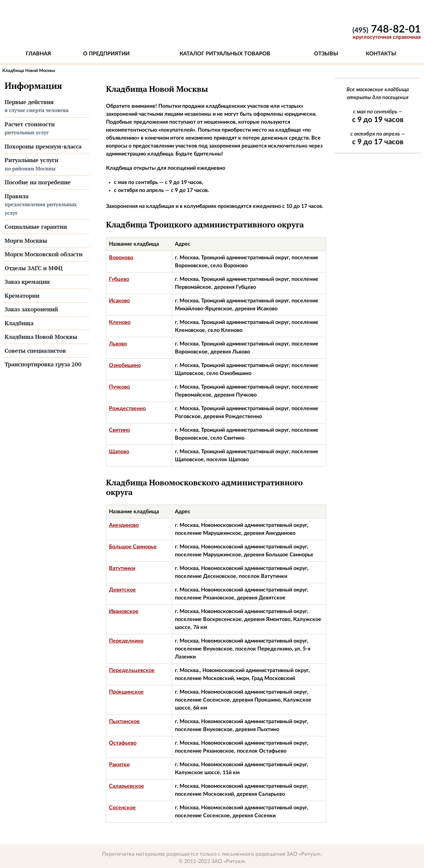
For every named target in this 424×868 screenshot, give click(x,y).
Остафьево (123, 743)
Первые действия (46, 106)
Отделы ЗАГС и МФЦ (34, 268)
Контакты (381, 54)
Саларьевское (127, 786)
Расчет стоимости (46, 129)
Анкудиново (124, 525)
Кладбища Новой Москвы (41, 337)
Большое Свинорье (133, 547)
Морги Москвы (26, 241)
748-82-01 (387, 29)
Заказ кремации (27, 282)
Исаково (119, 301)
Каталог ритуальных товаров (225, 54)
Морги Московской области (44, 254)
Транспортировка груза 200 (43, 364)
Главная (38, 54)
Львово (118, 344)
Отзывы (326, 54)
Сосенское (122, 808)
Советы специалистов (35, 351)
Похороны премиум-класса (43, 146)
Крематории (22, 296)
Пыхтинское (124, 721)
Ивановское (124, 611)
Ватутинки (122, 568)
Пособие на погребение (38, 182)
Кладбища (19, 323)
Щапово (119, 452)
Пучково (119, 387)
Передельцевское (132, 670)
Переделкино (126, 641)
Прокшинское (126, 692)
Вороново (121, 258)
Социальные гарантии (36, 227)
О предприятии (106, 54)
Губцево (119, 279)
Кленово (120, 322)
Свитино (119, 430)
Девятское (122, 590)
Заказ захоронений (31, 309)
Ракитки (119, 765)
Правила (46, 205)
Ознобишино (125, 365)
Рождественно (127, 408)
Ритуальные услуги (46, 164)
